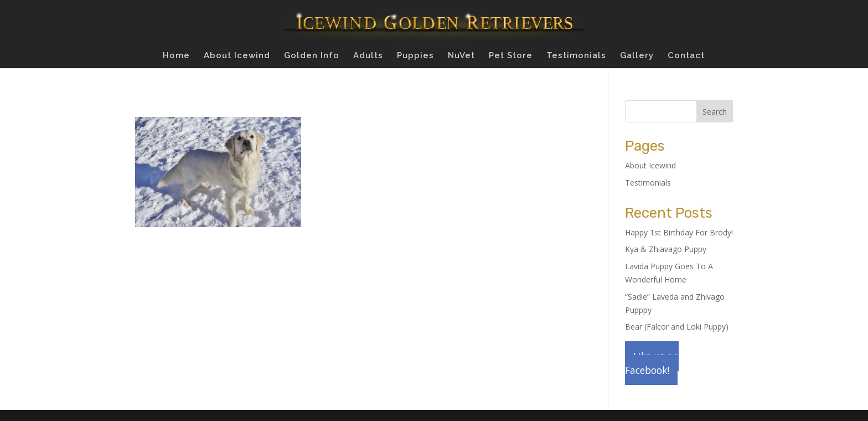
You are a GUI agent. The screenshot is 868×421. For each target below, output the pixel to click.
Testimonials (576, 56)
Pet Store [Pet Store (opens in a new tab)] (511, 56)
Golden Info (312, 56)
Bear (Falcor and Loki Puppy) (677, 327)
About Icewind (237, 56)
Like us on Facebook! (652, 363)
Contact (686, 56)
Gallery (637, 56)
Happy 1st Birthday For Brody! (679, 232)
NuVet (461, 56)
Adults (368, 56)
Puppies (415, 56)
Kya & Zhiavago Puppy (666, 249)
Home (176, 56)
